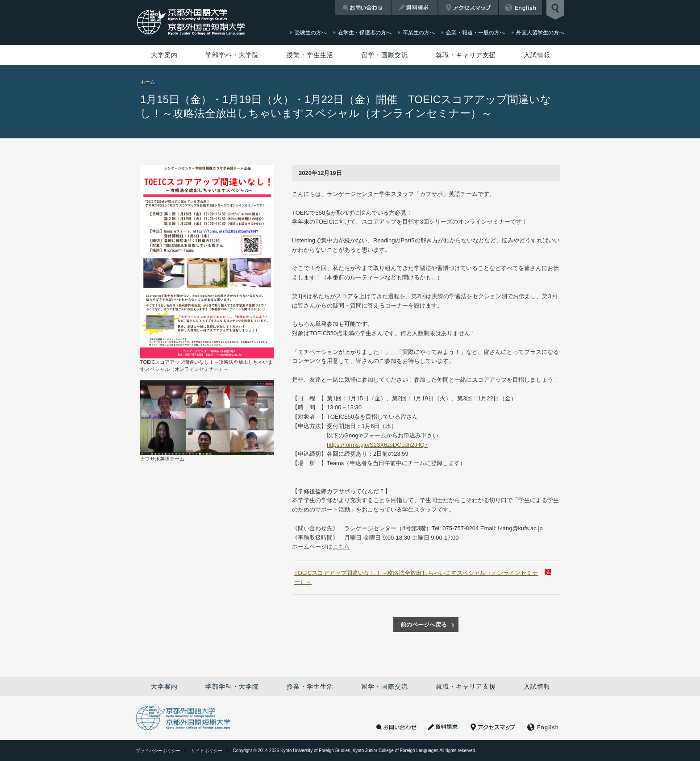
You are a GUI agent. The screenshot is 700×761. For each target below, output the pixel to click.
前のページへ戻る (424, 625)
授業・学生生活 (310, 55)
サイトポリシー (207, 751)
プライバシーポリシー (158, 751)
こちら (341, 547)
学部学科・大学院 (232, 55)
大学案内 (164, 55)
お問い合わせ (363, 8)
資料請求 (415, 8)
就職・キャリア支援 (466, 55)
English (521, 8)
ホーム (148, 82)
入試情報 (537, 55)
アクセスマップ (468, 8)
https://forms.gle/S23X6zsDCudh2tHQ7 (377, 445)
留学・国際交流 (385, 55)
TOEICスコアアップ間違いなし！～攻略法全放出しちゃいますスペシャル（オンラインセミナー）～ (416, 577)
